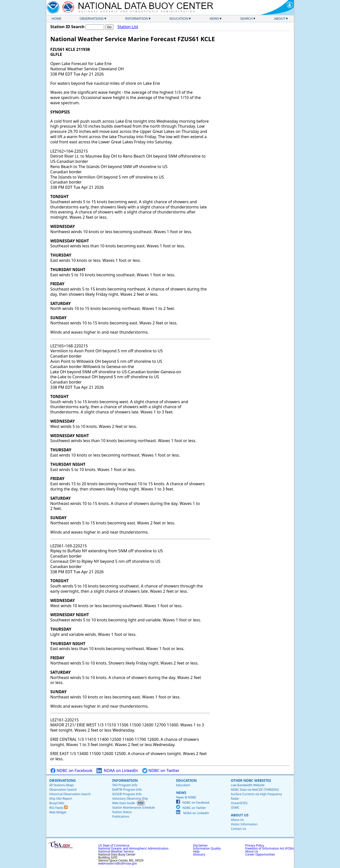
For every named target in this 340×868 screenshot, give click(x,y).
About (280, 18)
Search (246, 18)
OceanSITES (239, 803)
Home (57, 18)
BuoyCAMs (57, 803)
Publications (121, 817)
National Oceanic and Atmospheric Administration (133, 848)
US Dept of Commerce (114, 845)
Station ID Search (67, 27)
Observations (92, 18)
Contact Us (238, 829)
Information (136, 18)
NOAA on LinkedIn (117, 771)
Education (179, 18)
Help (196, 851)
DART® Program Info (127, 790)
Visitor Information (244, 824)
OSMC (235, 808)
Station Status (122, 812)
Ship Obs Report (61, 799)
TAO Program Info (125, 785)
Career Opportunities (260, 854)
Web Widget (58, 812)
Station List (128, 27)
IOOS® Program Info (127, 794)
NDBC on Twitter (161, 771)
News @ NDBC (186, 797)
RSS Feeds (59, 808)
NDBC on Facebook (71, 771)
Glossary (199, 854)
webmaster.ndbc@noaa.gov (118, 863)
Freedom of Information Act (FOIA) (269, 848)
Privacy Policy (255, 845)
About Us (240, 815)
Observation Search (63, 790)
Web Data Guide (124, 803)
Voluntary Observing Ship (130, 799)
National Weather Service (116, 851)
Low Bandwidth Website (248, 785)
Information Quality (207, 848)
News (214, 18)
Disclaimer (200, 845)
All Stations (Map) (62, 785)
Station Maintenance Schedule (134, 808)
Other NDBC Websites (251, 780)
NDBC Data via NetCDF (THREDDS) (255, 790)
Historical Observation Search (70, 794)
